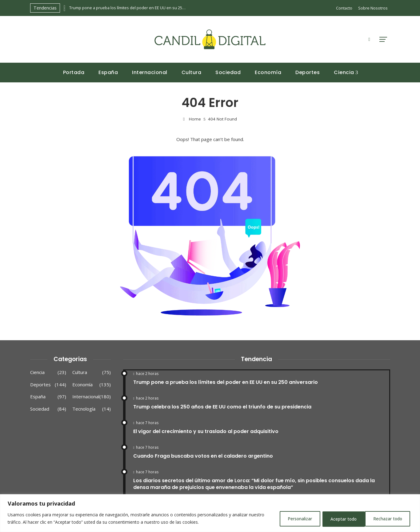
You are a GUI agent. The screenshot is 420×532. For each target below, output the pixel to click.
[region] (210, 513)
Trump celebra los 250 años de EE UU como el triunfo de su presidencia (222, 407)
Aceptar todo (390, 519)
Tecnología (92, 409)
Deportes (48, 385)
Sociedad (48, 409)
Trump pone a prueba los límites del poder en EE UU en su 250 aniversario (128, 8)
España (48, 397)
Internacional (92, 397)
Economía (92, 385)
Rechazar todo (341, 519)
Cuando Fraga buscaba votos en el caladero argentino (203, 456)
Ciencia (48, 372)
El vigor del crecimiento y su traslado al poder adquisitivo (206, 431)
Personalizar (294, 519)
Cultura (92, 372)
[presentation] (65, 6)
